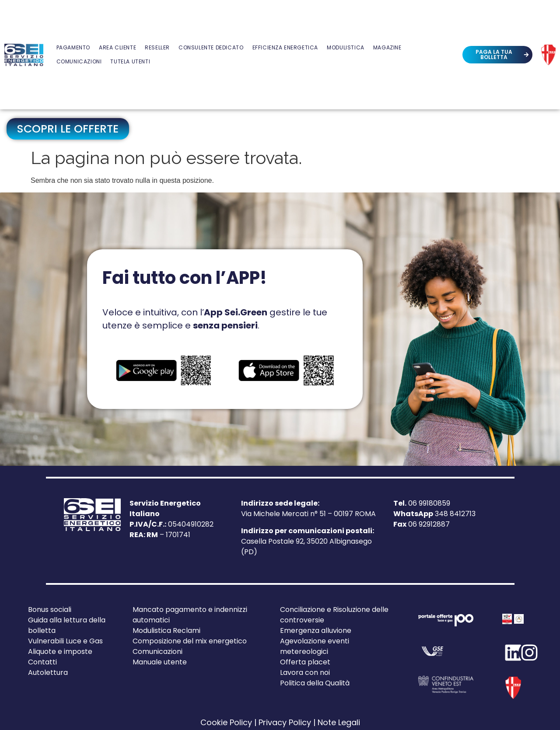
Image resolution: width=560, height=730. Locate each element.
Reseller (157, 47)
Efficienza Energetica (285, 47)
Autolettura (48, 672)
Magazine (387, 47)
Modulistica (346, 47)
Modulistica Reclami (166, 630)
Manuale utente (160, 662)
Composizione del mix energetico (190, 641)
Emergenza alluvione (316, 630)
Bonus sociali (50, 609)
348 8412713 (434, 514)
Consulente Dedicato (211, 47)
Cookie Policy (226, 722)
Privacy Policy (285, 722)
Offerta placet (305, 662)
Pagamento (73, 47)
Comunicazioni (79, 61)
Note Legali (339, 722)
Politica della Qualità (315, 683)
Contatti (42, 662)
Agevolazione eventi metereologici (315, 646)
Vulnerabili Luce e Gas (65, 641)
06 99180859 (422, 503)
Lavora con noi (305, 672)
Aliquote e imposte (60, 651)
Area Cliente (117, 47)
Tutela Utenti (130, 61)
